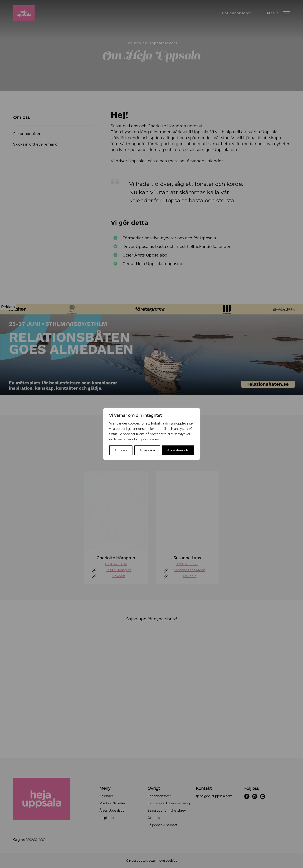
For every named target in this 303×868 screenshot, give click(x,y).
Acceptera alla (178, 450)
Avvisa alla (147, 450)
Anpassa (121, 450)
